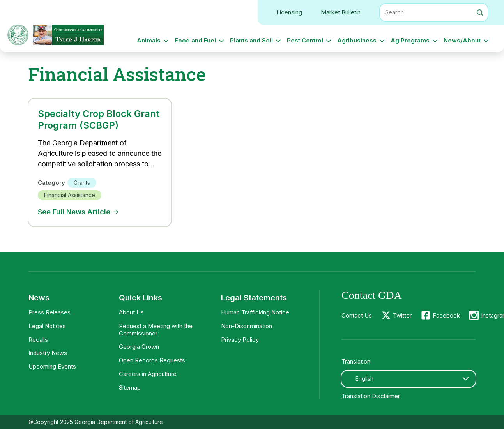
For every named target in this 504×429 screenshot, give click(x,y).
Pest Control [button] (305, 40)
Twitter (402, 315)
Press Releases (50, 312)
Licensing (289, 12)
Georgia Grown (139, 347)
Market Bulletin (341, 12)
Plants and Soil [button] (251, 40)
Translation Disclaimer (371, 396)
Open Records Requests (152, 360)
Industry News (48, 353)
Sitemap (130, 388)
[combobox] (409, 379)
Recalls (38, 340)
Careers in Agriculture (148, 374)
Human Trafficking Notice (255, 312)
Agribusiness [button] (357, 40)
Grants (82, 183)
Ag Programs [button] (410, 40)
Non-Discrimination (247, 326)
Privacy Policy (240, 340)
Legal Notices (47, 326)
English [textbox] (364, 379)
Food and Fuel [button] (195, 40)
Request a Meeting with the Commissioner (156, 330)
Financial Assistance (70, 195)
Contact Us (357, 315)
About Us (131, 312)
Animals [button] (149, 40)
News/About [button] (462, 40)
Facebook (446, 315)
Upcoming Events (52, 366)
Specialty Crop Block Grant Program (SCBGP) (99, 119)
